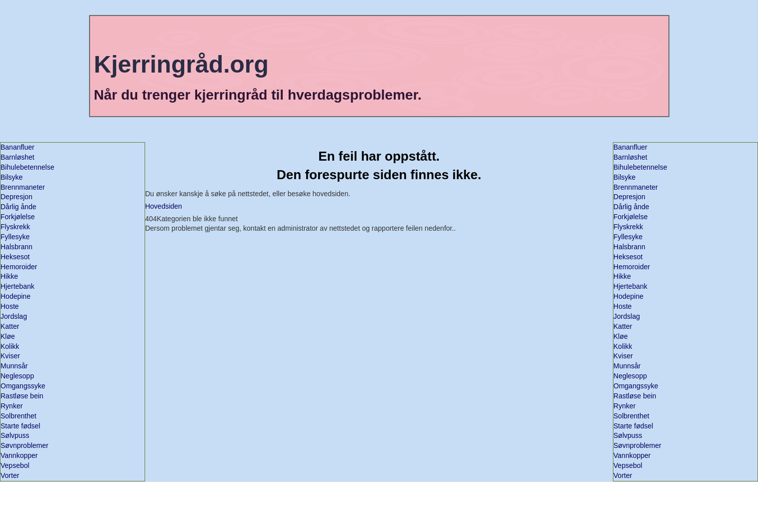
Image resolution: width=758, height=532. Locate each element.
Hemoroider (19, 267)
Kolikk (10, 346)
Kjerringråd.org (181, 64)
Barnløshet (18, 157)
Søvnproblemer (25, 445)
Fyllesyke (15, 237)
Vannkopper (19, 455)
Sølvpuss (15, 435)
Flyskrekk (15, 227)
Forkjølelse (18, 217)
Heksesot (15, 257)
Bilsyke (12, 177)
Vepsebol (15, 465)
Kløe (8, 336)
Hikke (9, 276)
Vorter (10, 475)
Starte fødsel (20, 426)
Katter (10, 326)
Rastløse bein (22, 396)
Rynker (12, 406)
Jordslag (14, 316)
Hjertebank (18, 286)
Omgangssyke (23, 386)
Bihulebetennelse (27, 167)
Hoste (10, 306)
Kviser (10, 356)
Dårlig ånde (19, 207)
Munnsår (14, 366)
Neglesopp (17, 376)
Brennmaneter (23, 187)
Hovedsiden (164, 206)
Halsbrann (17, 247)
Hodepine (16, 296)
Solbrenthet (19, 416)
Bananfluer (18, 147)
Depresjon (17, 197)
